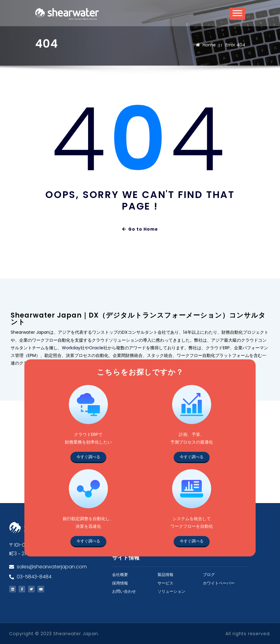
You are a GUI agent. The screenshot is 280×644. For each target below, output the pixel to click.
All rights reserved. (248, 633)
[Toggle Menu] (237, 16)
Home (210, 45)
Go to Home (140, 229)
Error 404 (236, 45)
